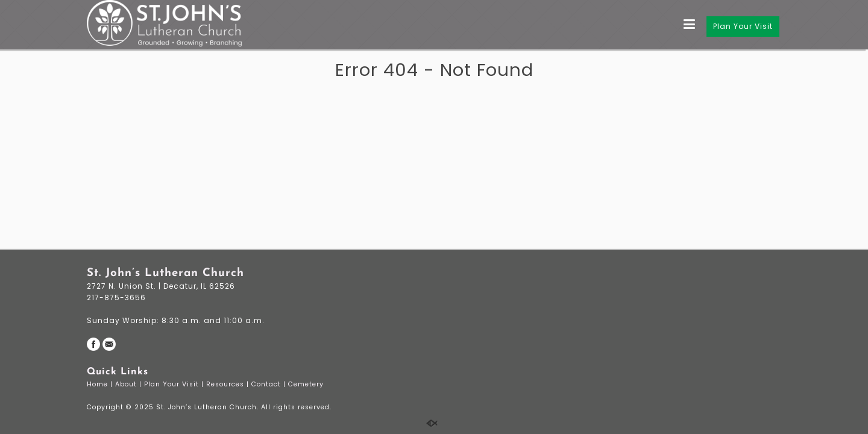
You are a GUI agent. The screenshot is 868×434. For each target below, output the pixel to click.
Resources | (229, 384)
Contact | (270, 384)
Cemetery (307, 384)
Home (99, 384)
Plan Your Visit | (175, 384)
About (127, 384)
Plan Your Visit (743, 26)
